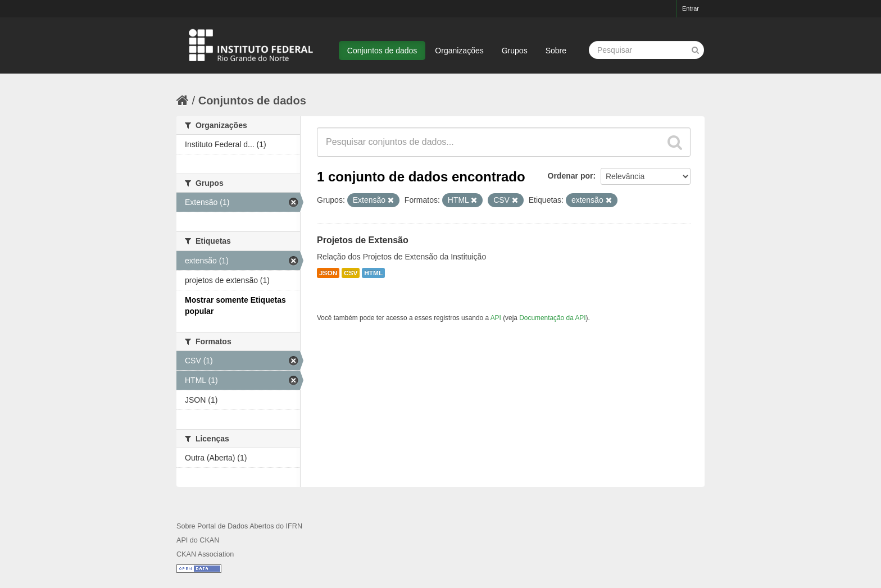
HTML (373, 273)
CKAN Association (205, 554)
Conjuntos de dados (382, 51)
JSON (328, 273)
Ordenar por (571, 176)
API (496, 318)
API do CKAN (198, 540)
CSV (351, 273)
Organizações (459, 51)
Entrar (691, 8)
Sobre (556, 51)
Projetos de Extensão (363, 240)
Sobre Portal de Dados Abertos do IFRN (239, 526)
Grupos (515, 51)
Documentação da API (552, 318)
